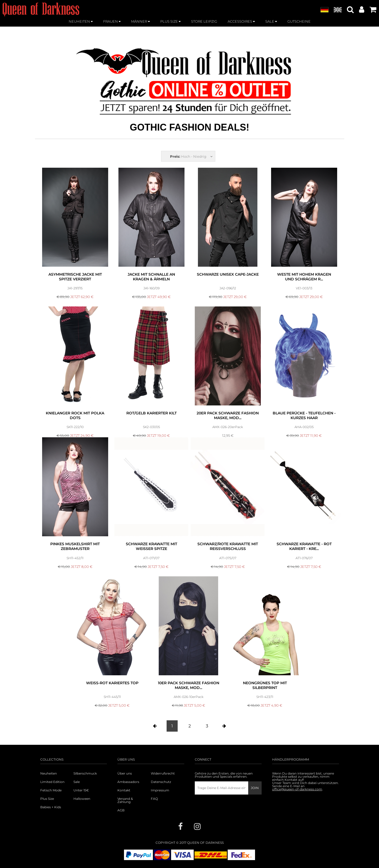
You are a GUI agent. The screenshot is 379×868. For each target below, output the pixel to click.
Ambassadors (128, 782)
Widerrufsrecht (163, 773)
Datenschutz (161, 782)
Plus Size (47, 799)
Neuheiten (49, 773)
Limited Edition (52, 782)
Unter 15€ (81, 790)
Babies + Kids (51, 807)
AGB (121, 810)
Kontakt (124, 790)
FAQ (154, 799)
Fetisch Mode (51, 790)
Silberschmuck (85, 773)
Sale (77, 782)
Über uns (125, 773)
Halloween (82, 799)
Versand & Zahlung (125, 800)
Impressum (160, 790)
